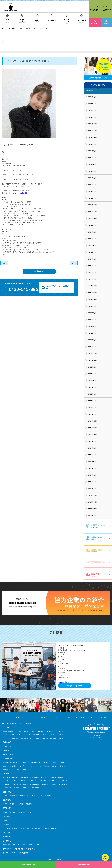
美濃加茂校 (29, 804)
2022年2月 (92, 407)
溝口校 (5, 766)
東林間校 (38, 766)
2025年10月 (92, 137)
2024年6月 (92, 245)
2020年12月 (92, 495)
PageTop (105, 858)
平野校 (19, 735)
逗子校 (54, 766)
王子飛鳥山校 (32, 781)
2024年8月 (92, 232)
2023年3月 (92, 333)
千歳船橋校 (6, 788)
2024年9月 (92, 225)
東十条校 (6, 781)
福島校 (52, 735)
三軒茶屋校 (16, 784)
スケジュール (32, 718)
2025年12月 (92, 124)
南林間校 (30, 766)
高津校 (63, 763)
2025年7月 (92, 158)
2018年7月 (92, 516)
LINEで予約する (28, 865)
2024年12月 (92, 205)
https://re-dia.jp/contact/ (22, 186)
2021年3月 (92, 482)
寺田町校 (14, 738)
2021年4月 (92, 475)
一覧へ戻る (39, 271)
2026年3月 (92, 104)
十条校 (60, 777)
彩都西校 (41, 731)
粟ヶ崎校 (13, 812)
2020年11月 (92, 502)
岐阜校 (5, 804)
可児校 (12, 804)
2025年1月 (92, 198)
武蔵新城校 (25, 763)
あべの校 (27, 735)
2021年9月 (92, 441)
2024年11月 (92, 212)
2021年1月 (92, 489)
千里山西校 (60, 731)
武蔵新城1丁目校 (36, 763)
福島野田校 (36, 735)
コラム (92, 718)
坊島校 (33, 731)
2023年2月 (92, 340)
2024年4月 (92, 259)
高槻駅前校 (23, 738)
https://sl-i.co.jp (64, 682)
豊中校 (45, 735)
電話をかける (84, 865)
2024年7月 (92, 239)
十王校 (52, 829)
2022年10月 (92, 360)
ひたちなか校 (36, 829)
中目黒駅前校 (34, 777)
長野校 (5, 820)
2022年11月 (92, 353)
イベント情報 (80, 718)
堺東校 (38, 738)
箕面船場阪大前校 (8, 731)
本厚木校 (21, 766)
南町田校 (52, 777)
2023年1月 (92, 347)
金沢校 (5, 812)
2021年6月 (92, 462)
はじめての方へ (20, 718)
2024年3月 (92, 266)
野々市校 (21, 812)
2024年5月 (92, 252)
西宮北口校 (6, 746)
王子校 (14, 781)
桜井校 (5, 735)
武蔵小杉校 (6, 763)
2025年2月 (92, 191)
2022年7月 (92, 374)
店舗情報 (106, 22)
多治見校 (20, 804)
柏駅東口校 (6, 845)
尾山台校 (25, 788)
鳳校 (31, 738)
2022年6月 (92, 380)
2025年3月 (92, 185)
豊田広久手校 (24, 796)
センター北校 (16, 769)
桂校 (12, 754)
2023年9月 (92, 306)
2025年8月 (92, 151)
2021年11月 (92, 428)
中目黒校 (24, 777)
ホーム (8, 718)
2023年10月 (92, 299)
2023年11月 (92, 293)
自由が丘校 (45, 784)
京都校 (5, 754)
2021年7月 (92, 455)
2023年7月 (92, 320)
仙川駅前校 (16, 788)
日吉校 (46, 763)
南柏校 (38, 845)
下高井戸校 (62, 784)
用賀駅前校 (6, 784)
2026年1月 (92, 117)
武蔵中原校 (55, 763)
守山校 (40, 796)
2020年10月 (92, 509)
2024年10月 (92, 218)
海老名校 (13, 766)
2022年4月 (92, 394)
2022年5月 (92, 387)
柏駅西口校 (16, 845)
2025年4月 (92, 178)
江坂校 (45, 738)
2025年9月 (92, 144)
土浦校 (45, 829)
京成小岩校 (43, 781)
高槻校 (12, 735)
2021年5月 (92, 468)
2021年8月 (92, 448)
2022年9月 (92, 367)
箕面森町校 (50, 731)
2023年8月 (92, 313)
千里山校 (6, 738)
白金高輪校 (15, 777)
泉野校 (29, 812)
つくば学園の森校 (24, 829)
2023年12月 (92, 286)
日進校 (5, 796)
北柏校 (30, 845)
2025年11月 (92, 131)
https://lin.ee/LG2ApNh (19, 193)
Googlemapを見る (75, 686)
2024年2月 (92, 272)
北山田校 (6, 769)
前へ (5, 263)
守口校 (19, 731)
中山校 (25, 769)
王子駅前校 (22, 781)
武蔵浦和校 (6, 837)
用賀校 (54, 784)
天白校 (33, 796)
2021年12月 (92, 421)
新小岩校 (52, 781)
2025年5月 (92, 171)
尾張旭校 (48, 796)
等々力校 (6, 777)
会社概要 (104, 718)
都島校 (26, 731)
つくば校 (6, 829)
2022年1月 (92, 414)
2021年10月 (92, 434)
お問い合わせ (95, 22)
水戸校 (14, 829)
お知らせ (68, 718)
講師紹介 (44, 718)
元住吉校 (16, 763)
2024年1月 (92, 279)
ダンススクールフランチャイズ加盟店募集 (16, 853)
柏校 (24, 845)
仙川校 (25, 784)
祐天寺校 (43, 777)
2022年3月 (92, 401)
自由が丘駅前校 (34, 784)
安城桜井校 (14, 796)
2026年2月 (92, 110)
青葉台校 (47, 766)
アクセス (56, 718)
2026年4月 (92, 97)
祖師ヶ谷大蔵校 (62, 781)
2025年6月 (92, 164)
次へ (74, 263)
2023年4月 (92, 326)
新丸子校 (62, 766)
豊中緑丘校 (60, 735)
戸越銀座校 (34, 788)
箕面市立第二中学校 (56, 738)
